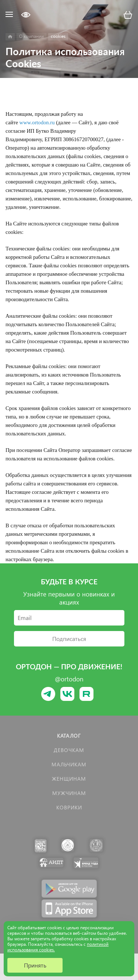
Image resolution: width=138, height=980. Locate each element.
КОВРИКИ (69, 807)
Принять (35, 965)
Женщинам (69, 779)
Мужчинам (69, 793)
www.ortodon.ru (37, 122)
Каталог (69, 736)
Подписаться (69, 639)
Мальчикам (69, 764)
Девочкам (69, 750)
